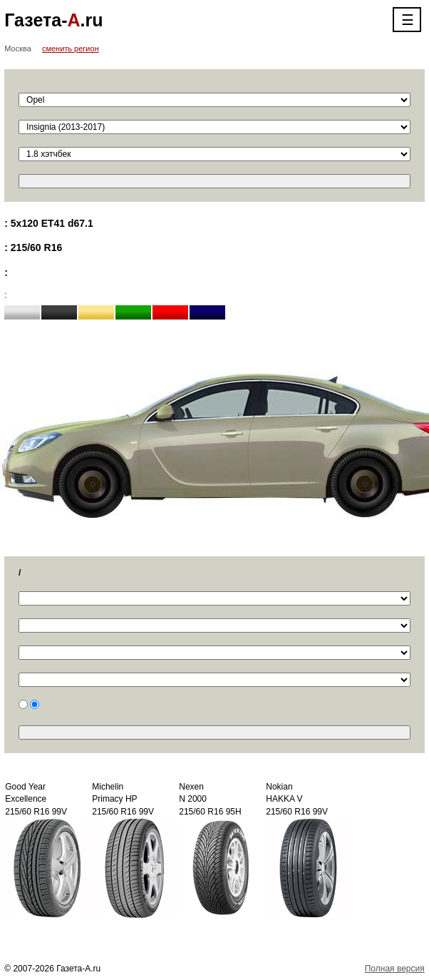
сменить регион (71, 49)
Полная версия (395, 969)
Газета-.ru (53, 20)
